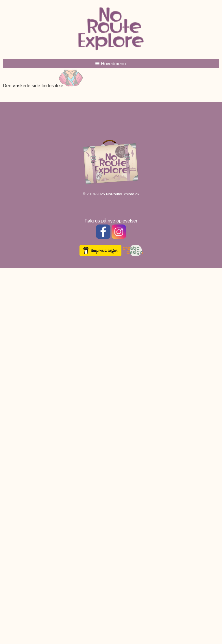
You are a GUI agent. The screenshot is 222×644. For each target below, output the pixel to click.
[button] (111, 64)
